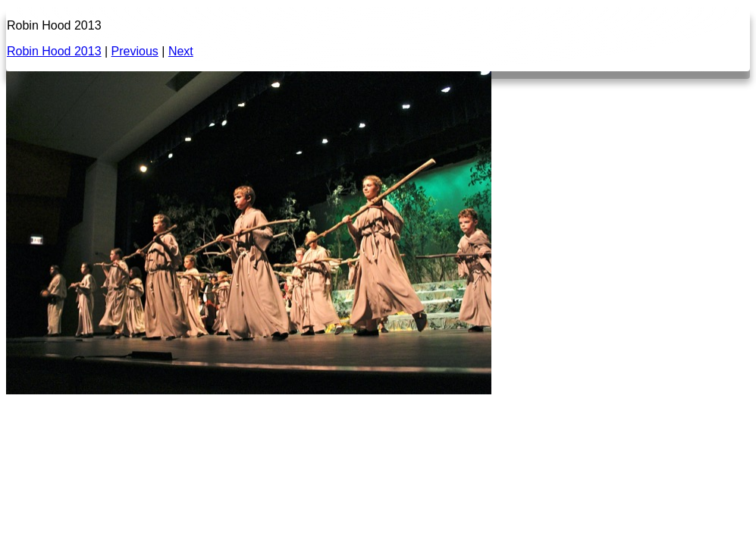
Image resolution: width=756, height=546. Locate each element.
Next (181, 51)
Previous (135, 51)
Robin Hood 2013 (54, 51)
